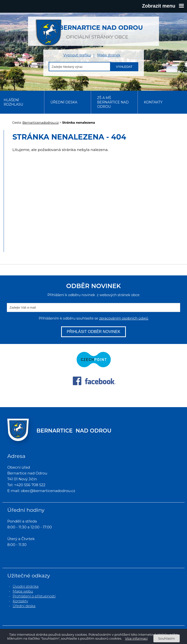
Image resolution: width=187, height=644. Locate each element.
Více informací (136, 638)
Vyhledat (124, 67)
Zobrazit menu (163, 6)
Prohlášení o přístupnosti (34, 596)
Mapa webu (23, 591)
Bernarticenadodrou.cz (41, 122)
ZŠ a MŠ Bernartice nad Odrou (113, 102)
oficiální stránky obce (97, 29)
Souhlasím (167, 638)
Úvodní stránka (26, 586)
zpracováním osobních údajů (124, 318)
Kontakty (153, 102)
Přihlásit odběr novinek (93, 332)
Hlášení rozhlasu (13, 102)
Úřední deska (64, 102)
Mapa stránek (109, 55)
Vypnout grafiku (77, 55)
